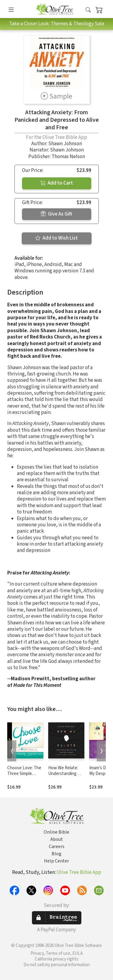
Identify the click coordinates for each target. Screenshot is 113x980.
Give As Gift (56, 214)
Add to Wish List (56, 238)
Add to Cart (57, 183)
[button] (88, 10)
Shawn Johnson (65, 144)
